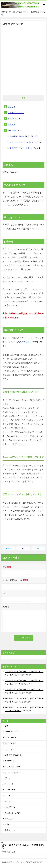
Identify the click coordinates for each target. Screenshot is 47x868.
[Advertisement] (23, 60)
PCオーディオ (10, 743)
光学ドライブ (10, 807)
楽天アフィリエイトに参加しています (25, 148)
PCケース (9, 749)
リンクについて (14, 119)
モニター (8, 801)
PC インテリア (11, 738)
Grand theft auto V (12, 732)
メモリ (7, 795)
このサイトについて (16, 113)
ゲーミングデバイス (13, 772)
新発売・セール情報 (13, 813)
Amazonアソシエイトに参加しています (26, 142)
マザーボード (10, 790)
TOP (23, 846)
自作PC (8, 824)
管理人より (9, 819)
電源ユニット (10, 830)
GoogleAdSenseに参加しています (24, 136)
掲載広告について (15, 130)
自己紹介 (12, 107)
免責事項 (12, 125)
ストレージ (9, 784)
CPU (7, 726)
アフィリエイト (24, 342)
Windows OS (10, 761)
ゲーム (7, 778)
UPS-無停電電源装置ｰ (13, 755)
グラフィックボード (13, 766)
